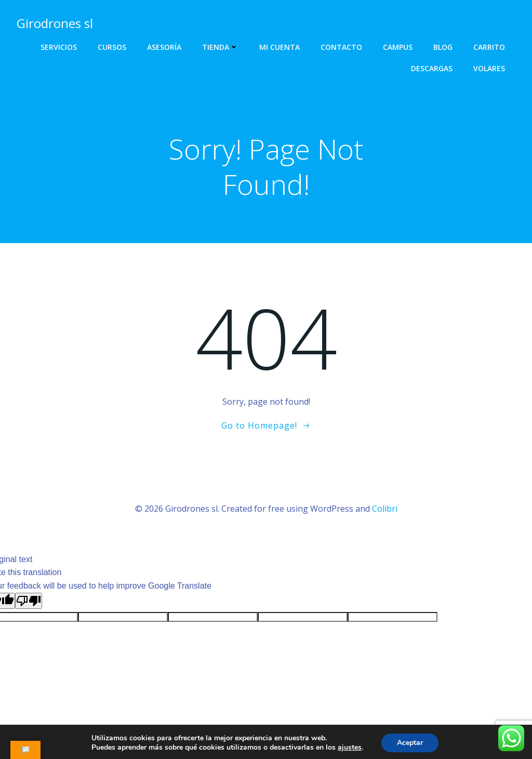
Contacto (341, 47)
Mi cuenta (280, 47)
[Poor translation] (29, 601)
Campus (398, 47)
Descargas (432, 68)
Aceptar (410, 743)
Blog (443, 47)
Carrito (489, 47)
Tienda (220, 47)
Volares (489, 68)
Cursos (112, 47)
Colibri (385, 509)
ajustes (350, 748)
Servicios (59, 47)
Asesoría (164, 47)
